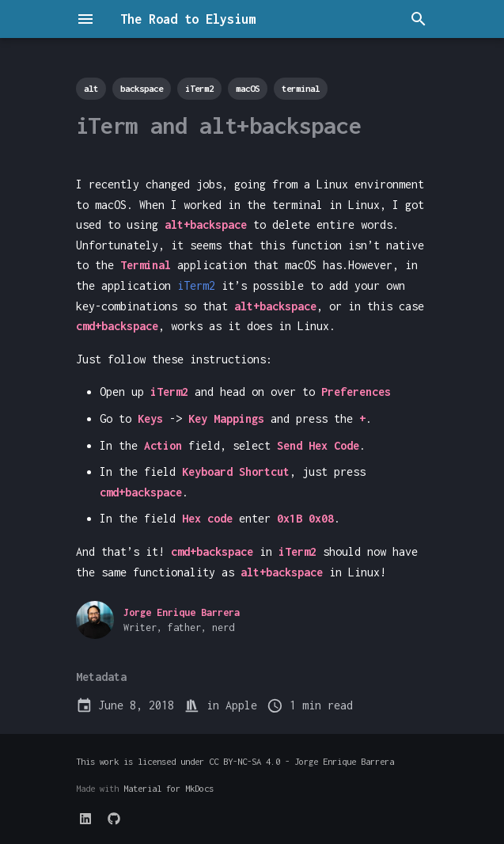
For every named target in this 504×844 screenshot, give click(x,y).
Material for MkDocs (169, 788)
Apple (241, 705)
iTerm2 (196, 285)
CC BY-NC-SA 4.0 (244, 761)
